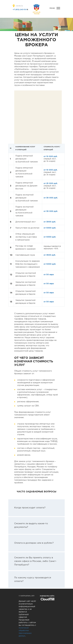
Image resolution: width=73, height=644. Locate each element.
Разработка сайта (47, 596)
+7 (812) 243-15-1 (20, 10)
